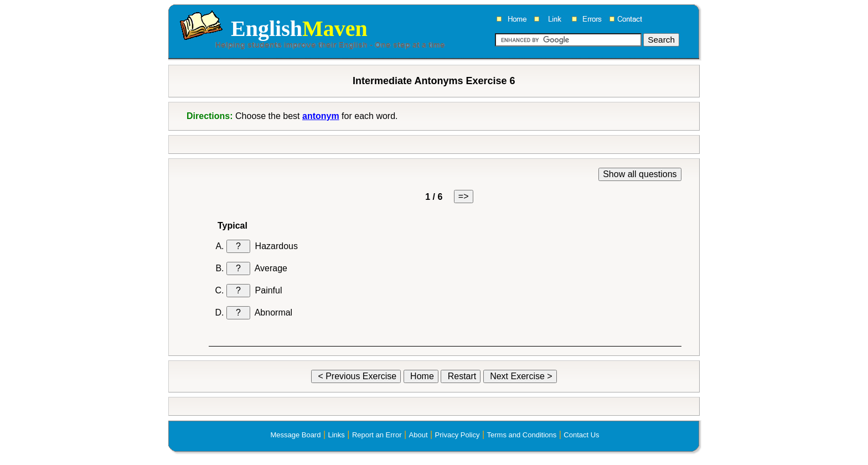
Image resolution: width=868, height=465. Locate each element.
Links (336, 435)
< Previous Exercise (356, 376)
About (418, 435)
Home (421, 376)
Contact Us (581, 435)
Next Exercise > (520, 376)
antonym (321, 116)
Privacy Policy (458, 435)
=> (464, 196)
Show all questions (640, 174)
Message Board (295, 435)
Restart (461, 376)
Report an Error (377, 435)
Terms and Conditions (522, 435)
